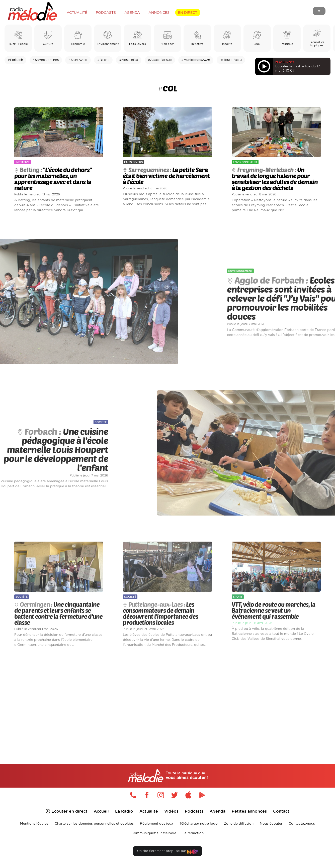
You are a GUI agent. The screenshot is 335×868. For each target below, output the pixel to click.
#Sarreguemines (46, 60)
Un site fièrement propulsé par (167, 852)
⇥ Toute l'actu (231, 60)
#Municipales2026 (196, 60)
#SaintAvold (78, 60)
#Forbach (15, 60)
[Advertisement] (167, 700)
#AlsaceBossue (160, 60)
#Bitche (103, 60)
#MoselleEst (129, 60)
